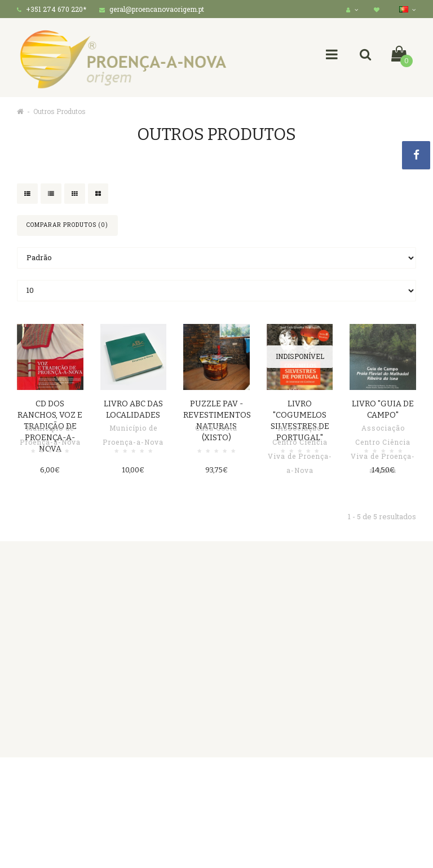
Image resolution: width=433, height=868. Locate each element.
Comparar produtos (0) (67, 225)
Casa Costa (216, 428)
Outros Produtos (59, 111)
